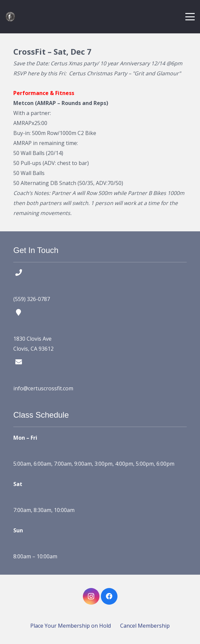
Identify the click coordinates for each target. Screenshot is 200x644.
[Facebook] (109, 596)
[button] (190, 17)
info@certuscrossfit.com (43, 388)
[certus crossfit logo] (10, 17)
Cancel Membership (145, 626)
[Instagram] (91, 596)
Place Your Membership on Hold (71, 626)
